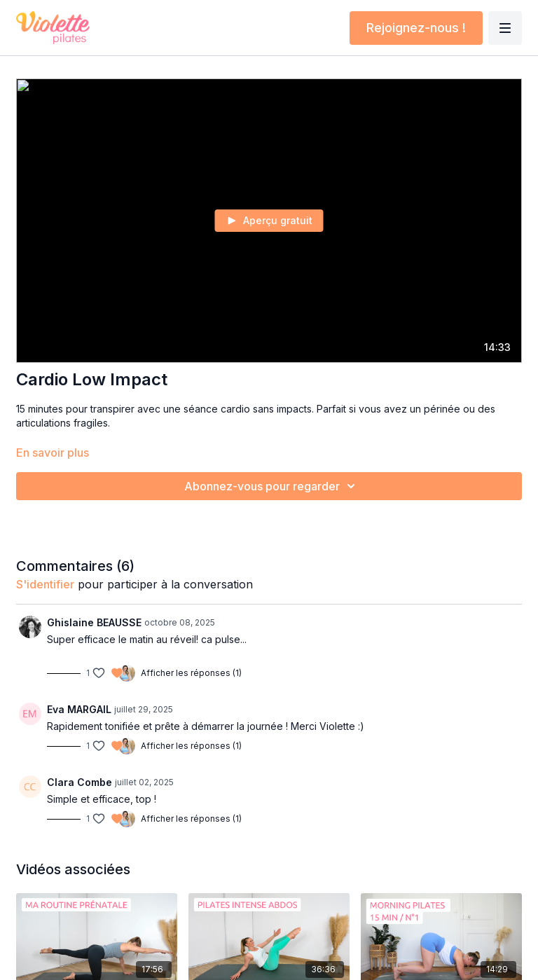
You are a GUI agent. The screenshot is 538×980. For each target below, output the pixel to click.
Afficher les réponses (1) (191, 673)
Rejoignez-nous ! (416, 28)
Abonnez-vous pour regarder (272, 486)
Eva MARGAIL (79, 709)
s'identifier (45, 584)
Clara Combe (80, 782)
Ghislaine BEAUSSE (94, 622)
